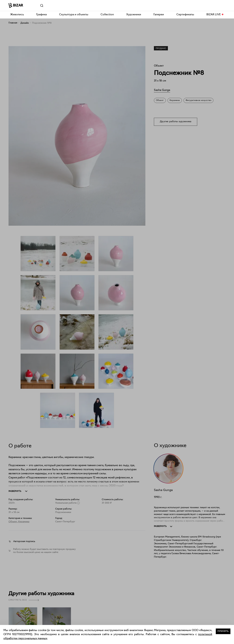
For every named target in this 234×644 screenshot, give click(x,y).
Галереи (159, 15)
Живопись (17, 15)
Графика (41, 15)
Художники (134, 15)
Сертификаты (185, 15)
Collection (107, 15)
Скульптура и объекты (74, 15)
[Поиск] (37, 6)
